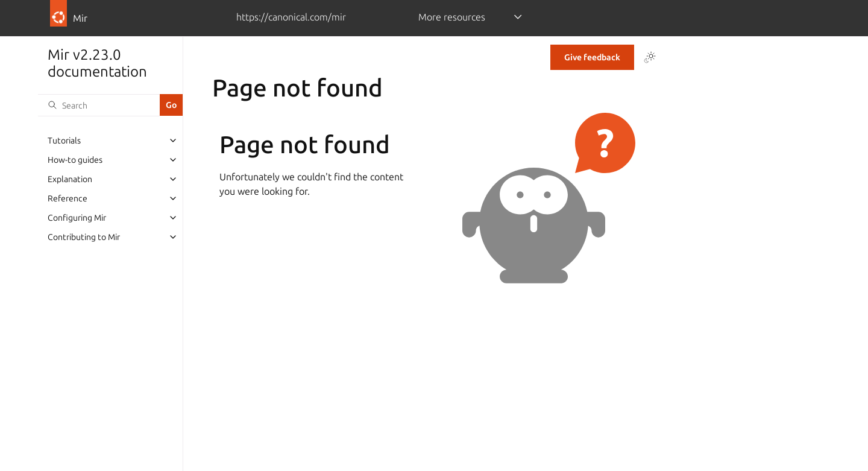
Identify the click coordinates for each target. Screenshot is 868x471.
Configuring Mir (77, 218)
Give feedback (592, 57)
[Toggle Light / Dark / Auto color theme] (650, 57)
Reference (68, 198)
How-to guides (75, 160)
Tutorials (64, 141)
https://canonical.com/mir (291, 17)
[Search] (99, 105)
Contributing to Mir (84, 237)
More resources (452, 17)
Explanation (70, 179)
